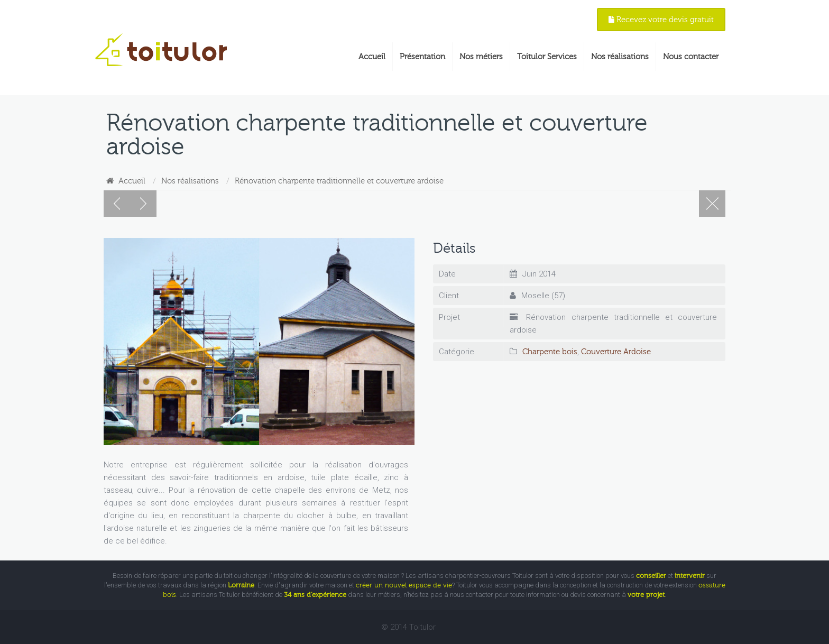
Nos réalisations (620, 57)
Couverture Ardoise (616, 352)
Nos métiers (481, 57)
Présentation (422, 57)
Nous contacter (691, 57)
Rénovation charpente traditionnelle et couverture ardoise (339, 181)
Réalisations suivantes (143, 204)
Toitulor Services (547, 57)
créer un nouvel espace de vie (404, 585)
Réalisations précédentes (117, 204)
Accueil (372, 57)
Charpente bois (550, 352)
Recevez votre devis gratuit (661, 20)
